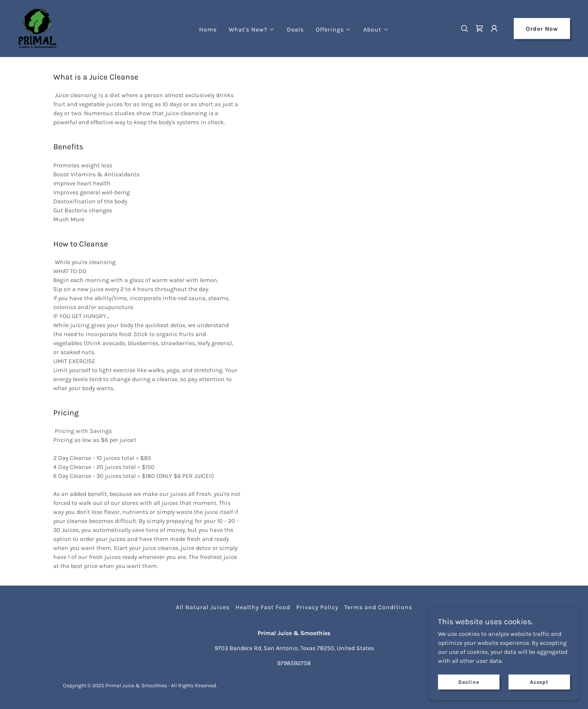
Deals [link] (295, 29)
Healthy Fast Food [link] (263, 607)
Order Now (542, 29)
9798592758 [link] (294, 663)
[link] (37, 28)
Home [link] (208, 29)
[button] (252, 30)
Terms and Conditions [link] (378, 607)
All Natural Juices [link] (203, 607)
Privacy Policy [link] (317, 607)
